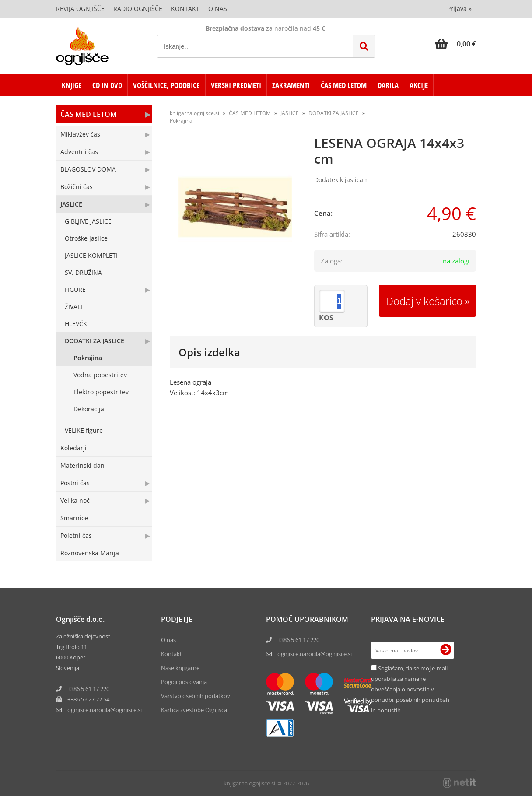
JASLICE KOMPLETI (91, 255)
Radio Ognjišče (138, 9)
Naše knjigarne (180, 668)
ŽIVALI (73, 307)
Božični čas (77, 187)
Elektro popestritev (101, 392)
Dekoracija (89, 409)
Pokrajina (88, 358)
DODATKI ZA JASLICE (94, 341)
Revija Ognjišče (80, 9)
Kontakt (185, 9)
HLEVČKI (77, 324)
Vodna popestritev (100, 375)
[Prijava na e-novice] (446, 650)
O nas (218, 9)
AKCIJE (419, 85)
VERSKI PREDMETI (236, 85)
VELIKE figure (84, 430)
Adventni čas (79, 152)
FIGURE (75, 289)
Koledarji (73, 448)
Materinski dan (82, 465)
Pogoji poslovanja (184, 682)
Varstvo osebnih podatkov (196, 696)
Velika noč (75, 500)
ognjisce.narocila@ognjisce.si (315, 654)
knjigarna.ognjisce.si (194, 113)
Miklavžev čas (80, 134)
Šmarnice (74, 518)
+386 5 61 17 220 (88, 689)
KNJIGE (72, 85)
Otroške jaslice (86, 238)
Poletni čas (76, 535)
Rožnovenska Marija (90, 553)
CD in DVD (107, 85)
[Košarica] (455, 44)
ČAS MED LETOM (344, 85)
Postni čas (75, 483)
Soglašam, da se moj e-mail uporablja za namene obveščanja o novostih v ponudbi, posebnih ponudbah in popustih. (410, 689)
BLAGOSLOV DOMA (88, 169)
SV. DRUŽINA (83, 272)
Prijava (459, 9)
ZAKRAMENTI (291, 85)
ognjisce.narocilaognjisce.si (105, 710)
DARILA (388, 85)
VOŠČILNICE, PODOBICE (166, 85)
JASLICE (71, 204)
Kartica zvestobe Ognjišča (194, 710)
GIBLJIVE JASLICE (88, 221)
